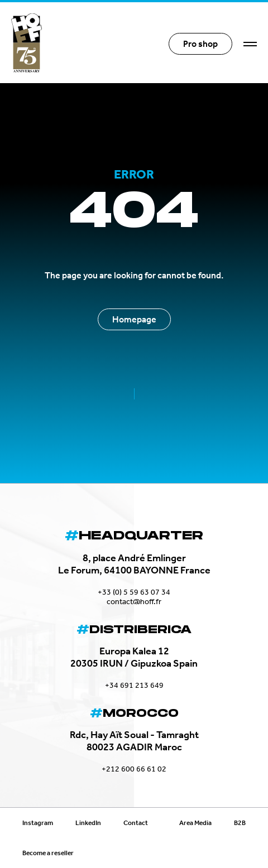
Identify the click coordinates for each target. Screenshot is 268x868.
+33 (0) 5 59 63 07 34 (134, 592)
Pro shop (200, 44)
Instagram (38, 823)
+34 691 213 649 (134, 685)
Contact (136, 823)
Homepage (134, 319)
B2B (240, 823)
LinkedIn (88, 823)
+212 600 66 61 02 (134, 769)
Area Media (195, 823)
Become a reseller (48, 853)
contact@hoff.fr (134, 602)
